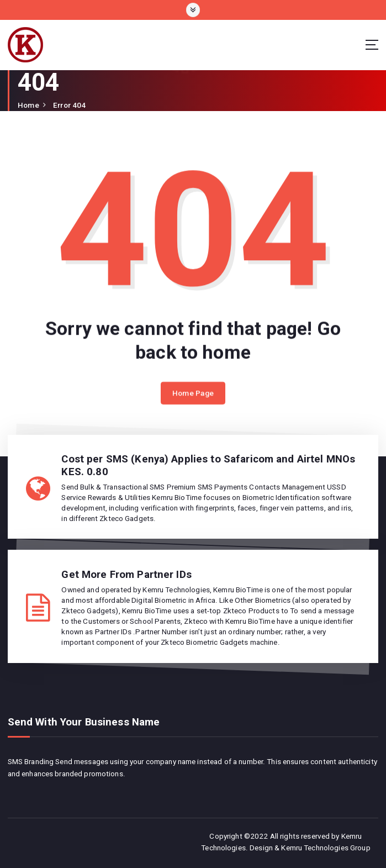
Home (28, 105)
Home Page (193, 396)
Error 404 (69, 105)
